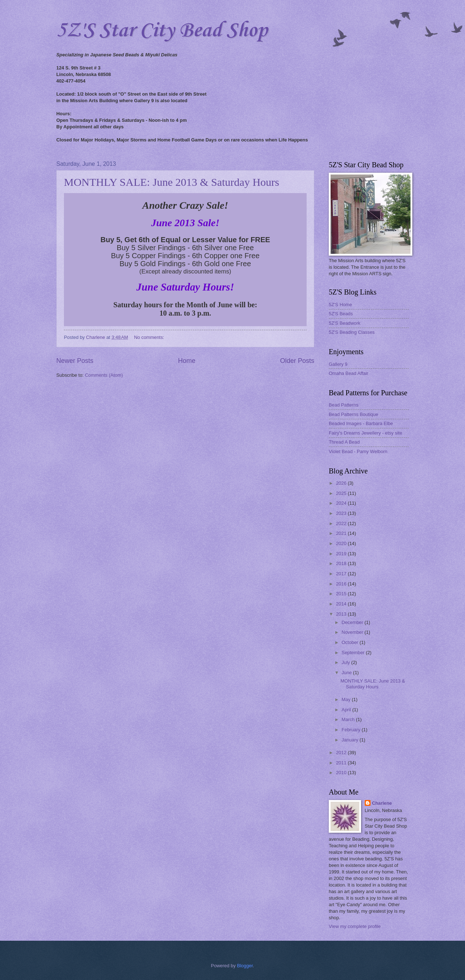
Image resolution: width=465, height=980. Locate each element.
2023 (342, 513)
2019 (342, 554)
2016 (342, 584)
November (353, 632)
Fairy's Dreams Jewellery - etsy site (365, 433)
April (347, 710)
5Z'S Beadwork (345, 323)
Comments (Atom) (104, 375)
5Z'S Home (340, 305)
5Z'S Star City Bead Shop (162, 31)
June (347, 673)
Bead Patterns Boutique (353, 414)
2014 (342, 604)
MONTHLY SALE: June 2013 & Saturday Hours (172, 182)
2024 (342, 503)
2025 (342, 493)
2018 (342, 563)
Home (187, 361)
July (346, 662)
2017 (342, 574)
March (349, 719)
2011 (342, 763)
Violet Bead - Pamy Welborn (358, 451)
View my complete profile (355, 926)
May (347, 699)
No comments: (150, 337)
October (350, 642)
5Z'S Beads (341, 314)
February (351, 730)
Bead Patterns (344, 405)
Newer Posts (75, 361)
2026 (342, 483)
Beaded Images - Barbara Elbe (361, 423)
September (354, 653)
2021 (342, 533)
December (353, 622)
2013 (342, 614)
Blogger (245, 966)
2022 (342, 523)
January (350, 740)
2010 (342, 773)
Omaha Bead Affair (349, 373)
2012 (342, 753)
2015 (342, 594)
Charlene (382, 803)
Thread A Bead (344, 442)
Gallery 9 (338, 364)
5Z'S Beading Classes (352, 332)
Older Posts (297, 361)
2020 (342, 543)
